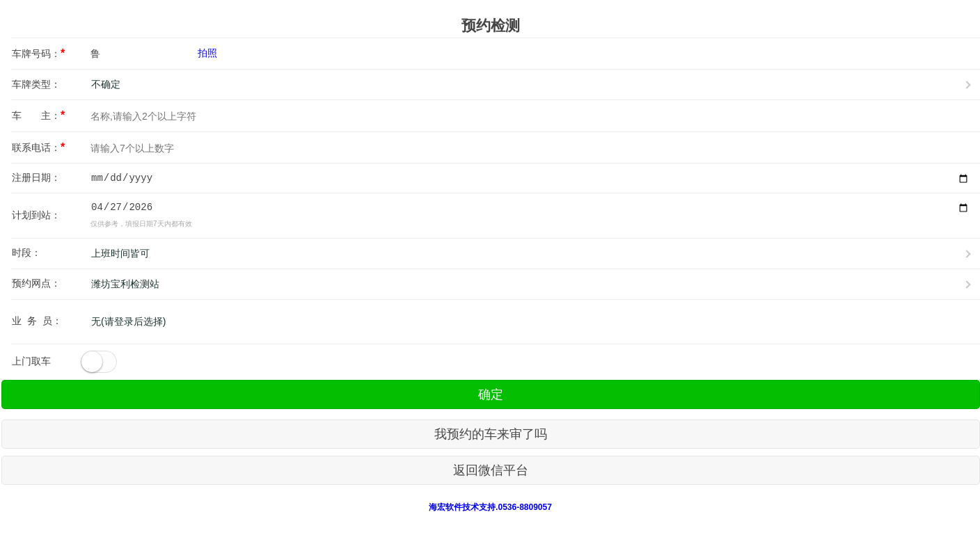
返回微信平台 (491, 470)
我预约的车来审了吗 (491, 434)
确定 (491, 394)
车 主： (38, 115)
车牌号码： (38, 53)
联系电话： (38, 147)
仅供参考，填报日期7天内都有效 (141, 224)
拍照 (207, 53)
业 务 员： (37, 321)
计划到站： (36, 215)
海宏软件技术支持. (463, 507)
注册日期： (36, 177)
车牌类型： (36, 84)
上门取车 (31, 361)
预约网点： (36, 283)
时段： (26, 253)
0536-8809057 (524, 507)
